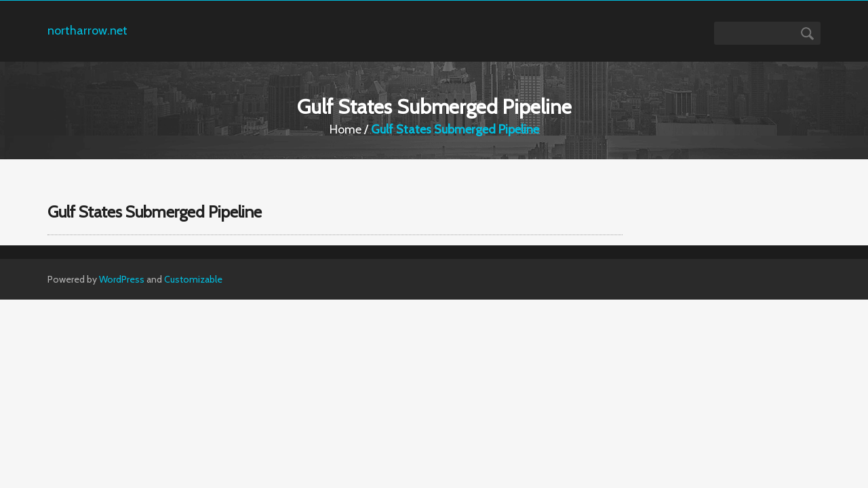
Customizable (193, 279)
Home (346, 129)
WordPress (122, 279)
